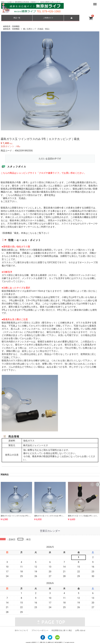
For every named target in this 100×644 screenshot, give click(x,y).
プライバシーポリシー (40, 630)
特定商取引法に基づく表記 (62, 630)
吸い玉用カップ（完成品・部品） (37, 29)
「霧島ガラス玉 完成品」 (14, 198)
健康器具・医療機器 (11, 26)
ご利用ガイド (48, 18)
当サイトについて (21, 630)
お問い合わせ (80, 630)
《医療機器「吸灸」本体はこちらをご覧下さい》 (25, 233)
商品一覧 (17, 18)
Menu (92, 3)
